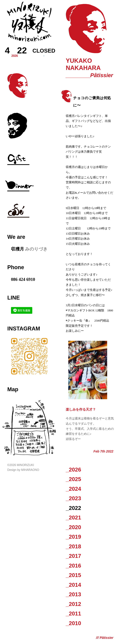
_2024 (73, 489)
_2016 (73, 566)
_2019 (73, 537)
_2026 (73, 470)
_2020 (73, 527)
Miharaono (30, 470)
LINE (14, 298)
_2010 (73, 623)
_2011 (73, 614)
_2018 (73, 546)
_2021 (73, 518)
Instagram (24, 329)
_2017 (73, 556)
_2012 (73, 604)
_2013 (73, 594)
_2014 (73, 585)
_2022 (73, 508)
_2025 (73, 479)
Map (13, 389)
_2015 (73, 575)
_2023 (73, 498)
